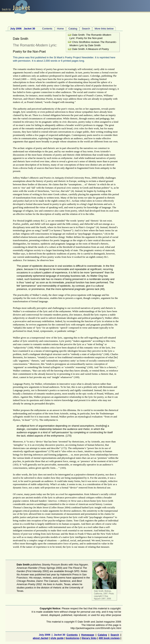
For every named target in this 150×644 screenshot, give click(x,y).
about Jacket (41, 638)
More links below (104, 29)
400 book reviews (109, 638)
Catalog (73, 29)
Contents (31, 29)
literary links (89, 638)
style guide (57, 638)
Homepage (88, 635)
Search (86, 29)
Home (60, 29)
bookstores (73, 638)
